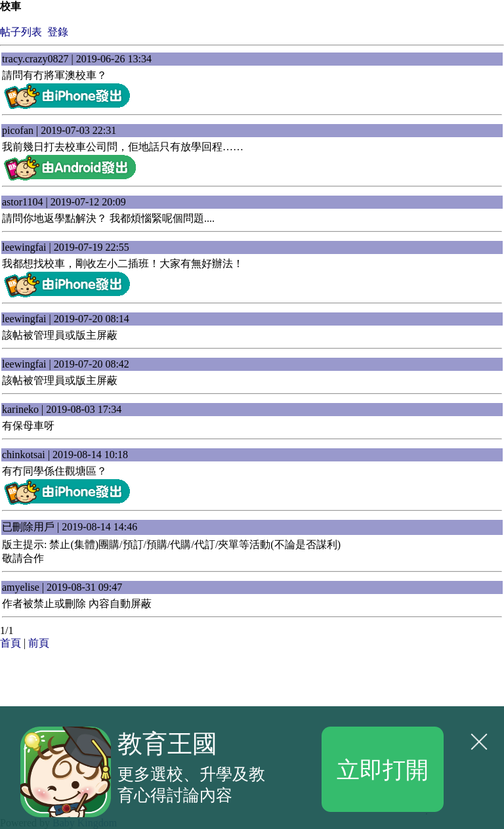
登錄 (58, 32)
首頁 (10, 643)
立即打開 (383, 769)
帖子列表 (21, 32)
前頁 (39, 643)
